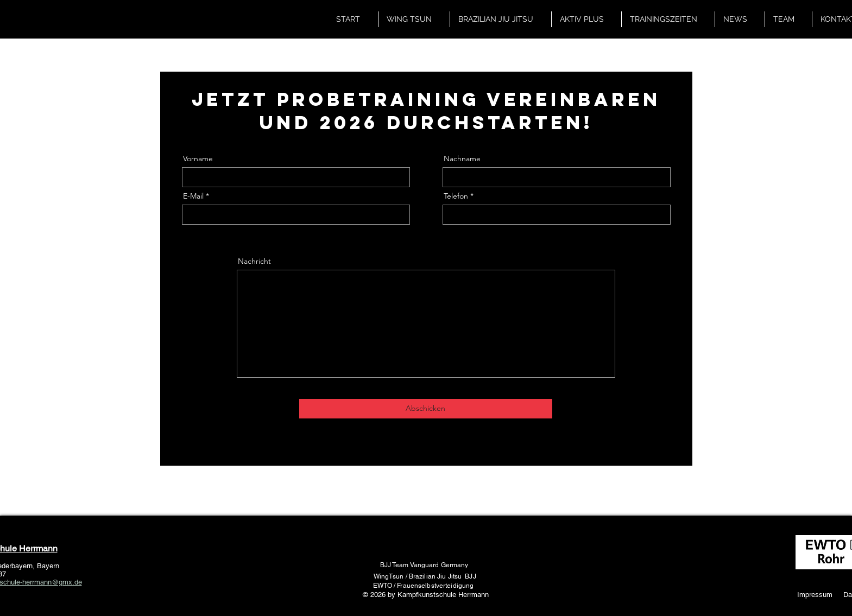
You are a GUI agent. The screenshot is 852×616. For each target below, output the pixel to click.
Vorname (198, 158)
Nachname (462, 158)
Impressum (815, 595)
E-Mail (193, 196)
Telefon (456, 196)
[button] (414, 19)
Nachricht (254, 261)
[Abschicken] (426, 409)
